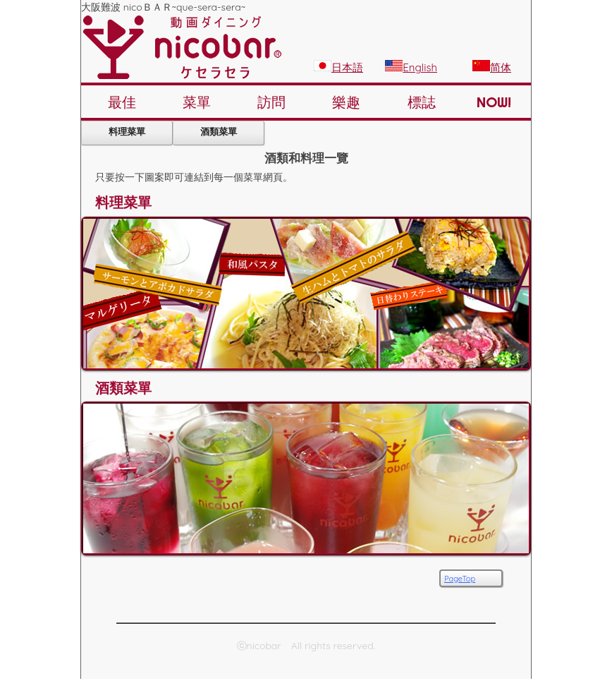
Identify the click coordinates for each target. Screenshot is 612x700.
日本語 (338, 67)
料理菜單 (127, 131)
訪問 (271, 102)
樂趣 (346, 102)
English (411, 67)
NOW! (494, 102)
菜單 (197, 102)
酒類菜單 (219, 131)
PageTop (460, 579)
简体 (492, 67)
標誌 (422, 102)
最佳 (122, 102)
